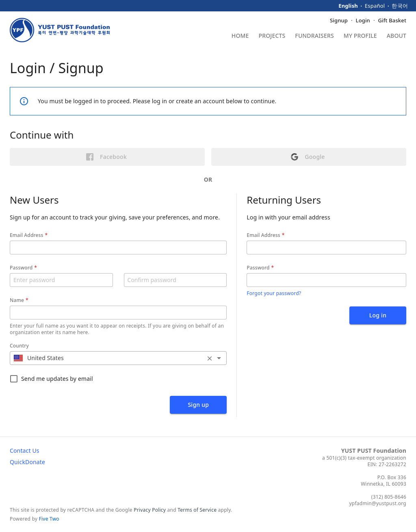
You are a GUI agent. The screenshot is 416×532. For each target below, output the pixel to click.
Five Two (49, 519)
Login (363, 20)
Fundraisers (314, 36)
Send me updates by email (51, 379)
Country (19, 346)
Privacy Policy (150, 510)
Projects (272, 36)
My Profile (360, 36)
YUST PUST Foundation (374, 451)
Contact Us (25, 451)
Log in (378, 315)
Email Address (26, 235)
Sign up (198, 405)
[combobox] (118, 358)
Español (375, 6)
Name (17, 300)
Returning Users (284, 200)
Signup (339, 20)
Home (240, 36)
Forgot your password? (274, 293)
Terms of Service (197, 510)
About (396, 36)
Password (21, 268)
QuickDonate (27, 462)
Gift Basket (392, 20)
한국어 (400, 6)
